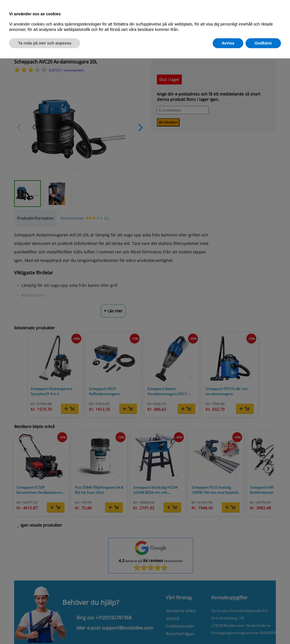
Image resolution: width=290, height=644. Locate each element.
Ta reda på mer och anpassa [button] (45, 43)
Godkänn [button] (263, 43)
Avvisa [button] (228, 43)
